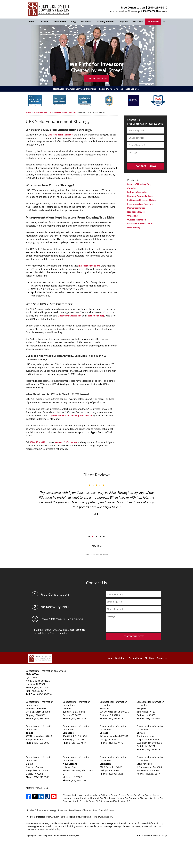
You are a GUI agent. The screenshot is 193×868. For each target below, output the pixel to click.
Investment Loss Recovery (140, 204)
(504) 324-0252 (78, 780)
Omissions (132, 216)
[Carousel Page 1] (89, 536)
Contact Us (153, 22)
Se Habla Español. (130, 89)
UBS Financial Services (60, 135)
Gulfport (141, 708)
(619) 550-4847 (78, 743)
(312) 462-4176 (115, 743)
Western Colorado (36, 708)
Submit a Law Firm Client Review (97, 555)
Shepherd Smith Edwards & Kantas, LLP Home (48, 9)
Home (31, 22)
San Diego (68, 733)
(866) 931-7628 (115, 774)
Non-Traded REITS (136, 212)
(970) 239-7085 (42, 718)
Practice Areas (135, 180)
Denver (67, 708)
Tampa (30, 733)
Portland (105, 708)
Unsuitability (134, 228)
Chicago (104, 733)
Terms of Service (99, 817)
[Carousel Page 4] (100, 536)
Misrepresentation (136, 208)
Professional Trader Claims (140, 224)
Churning (132, 188)
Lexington (105, 764)
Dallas (29, 764)
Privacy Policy (135, 658)
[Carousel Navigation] (96, 536)
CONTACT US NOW (146, 166)
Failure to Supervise (137, 192)
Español (124, 22)
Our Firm (44, 22)
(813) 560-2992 (42, 743)
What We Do (60, 22)
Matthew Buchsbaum (69, 316)
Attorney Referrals (105, 22)
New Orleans (70, 764)
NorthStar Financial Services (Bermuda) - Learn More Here (85, 89)
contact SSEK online (66, 442)
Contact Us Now (97, 78)
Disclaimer (121, 658)
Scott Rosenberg (95, 316)
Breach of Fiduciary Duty (139, 184)
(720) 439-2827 (78, 718)
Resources (86, 22)
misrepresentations (89, 266)
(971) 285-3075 (115, 718)
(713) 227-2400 (42, 687)
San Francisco (144, 764)
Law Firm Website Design (152, 836)
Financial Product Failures (140, 196)
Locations (138, 22)
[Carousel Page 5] (104, 536)
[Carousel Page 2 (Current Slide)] (93, 536)
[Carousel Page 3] (96, 536)
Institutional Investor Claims (141, 200)
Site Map (149, 658)
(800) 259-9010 (158, 7)
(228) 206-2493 (152, 718)
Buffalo (141, 733)
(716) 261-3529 (152, 749)
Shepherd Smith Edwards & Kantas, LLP (61, 836)
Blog (73, 22)
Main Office (32, 674)
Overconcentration (137, 220)
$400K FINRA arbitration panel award (71, 416)
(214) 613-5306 (42, 777)
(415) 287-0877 (152, 774)
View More (97, 546)
